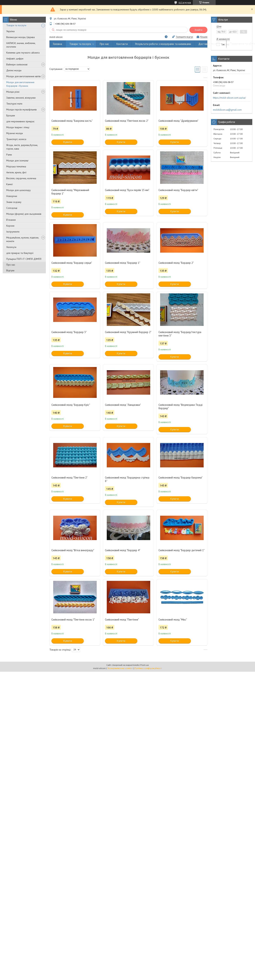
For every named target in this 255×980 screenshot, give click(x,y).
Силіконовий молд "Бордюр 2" (176, 263)
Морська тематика (16, 166)
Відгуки (10, 270)
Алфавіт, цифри (15, 59)
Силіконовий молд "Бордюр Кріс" (71, 405)
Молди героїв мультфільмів (21, 110)
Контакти (122, 44)
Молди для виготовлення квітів (23, 76)
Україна (10, 31)
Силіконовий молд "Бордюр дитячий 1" (182, 550)
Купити (68, 142)
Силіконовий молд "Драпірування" (178, 121)
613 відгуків (185, 2)
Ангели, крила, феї (16, 172)
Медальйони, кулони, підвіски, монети (23, 239)
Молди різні (13, 92)
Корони (10, 226)
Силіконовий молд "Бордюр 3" (69, 332)
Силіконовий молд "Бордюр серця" (72, 263)
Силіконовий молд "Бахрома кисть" (72, 121)
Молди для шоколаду (19, 190)
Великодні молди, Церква (20, 37)
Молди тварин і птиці (18, 127)
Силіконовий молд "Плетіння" (122, 620)
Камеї (10, 184)
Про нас (11, 265)
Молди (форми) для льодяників (24, 214)
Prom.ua (144, 665)
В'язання (11, 220)
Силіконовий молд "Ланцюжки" (123, 405)
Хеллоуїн (11, 247)
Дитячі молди (14, 70)
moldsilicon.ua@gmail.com (227, 110)
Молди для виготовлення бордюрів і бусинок (20, 84)
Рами (9, 155)
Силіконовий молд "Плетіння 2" (69, 478)
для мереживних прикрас (20, 121)
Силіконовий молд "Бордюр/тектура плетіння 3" (180, 334)
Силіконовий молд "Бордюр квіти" (178, 190)
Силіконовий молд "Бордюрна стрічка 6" (127, 479)
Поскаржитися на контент (120, 668)
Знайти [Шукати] (198, 30)
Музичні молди (15, 133)
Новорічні (12, 196)
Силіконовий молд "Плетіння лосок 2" (127, 121)
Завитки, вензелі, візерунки (21, 98)
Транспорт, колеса (16, 139)
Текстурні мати (14, 104)
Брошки (11, 115)
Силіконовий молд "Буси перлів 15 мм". (127, 190)
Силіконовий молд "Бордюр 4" (123, 550)
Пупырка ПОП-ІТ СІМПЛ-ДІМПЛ (24, 259)
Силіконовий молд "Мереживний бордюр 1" (70, 192)
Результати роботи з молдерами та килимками (163, 44)
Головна (58, 44)
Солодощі (12, 208)
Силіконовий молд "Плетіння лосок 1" (73, 620)
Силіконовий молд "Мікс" (173, 620)
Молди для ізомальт (17, 161)
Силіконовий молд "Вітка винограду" (73, 550)
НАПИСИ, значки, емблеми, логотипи (21, 45)
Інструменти (13, 232)
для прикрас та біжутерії (20, 253)
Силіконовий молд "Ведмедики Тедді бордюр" (181, 407)
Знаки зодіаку (14, 202)
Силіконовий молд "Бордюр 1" (123, 263)
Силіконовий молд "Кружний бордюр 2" (128, 332)
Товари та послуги (16, 25)
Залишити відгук (184, 37)
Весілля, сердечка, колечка (21, 178)
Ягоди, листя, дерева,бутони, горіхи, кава (22, 147)
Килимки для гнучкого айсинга (23, 53)
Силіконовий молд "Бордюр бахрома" (181, 478)
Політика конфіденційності (148, 668)
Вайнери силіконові (17, 64)
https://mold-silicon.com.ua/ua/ (229, 98)
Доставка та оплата (211, 44)
